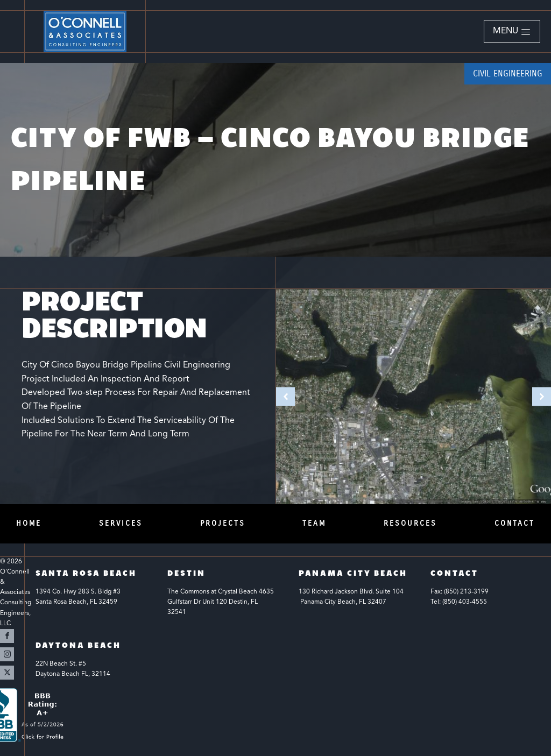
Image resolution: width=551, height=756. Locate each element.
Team (314, 523)
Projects (223, 523)
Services (121, 523)
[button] (512, 32)
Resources (410, 523)
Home (29, 523)
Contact (515, 523)
